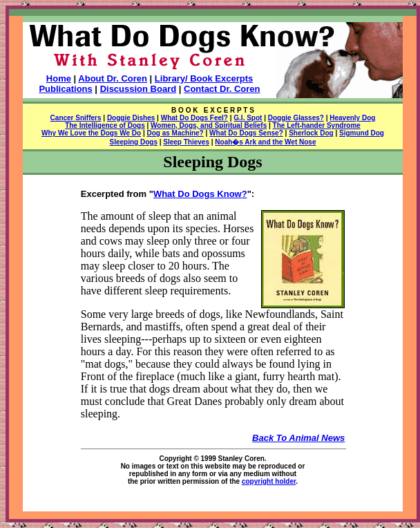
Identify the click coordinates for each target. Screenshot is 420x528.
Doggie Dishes (131, 118)
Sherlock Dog (311, 133)
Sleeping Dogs (133, 142)
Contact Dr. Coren (222, 89)
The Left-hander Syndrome (317, 125)
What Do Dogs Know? (200, 194)
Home (59, 78)
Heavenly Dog (352, 118)
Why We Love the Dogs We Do (91, 133)
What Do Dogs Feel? (194, 118)
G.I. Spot (248, 118)
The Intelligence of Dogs (105, 125)
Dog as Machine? (175, 133)
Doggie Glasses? (296, 118)
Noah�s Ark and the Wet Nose (265, 142)
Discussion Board (139, 89)
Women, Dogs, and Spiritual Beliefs (209, 125)
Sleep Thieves (186, 142)
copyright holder (269, 481)
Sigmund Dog (362, 133)
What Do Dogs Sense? (246, 133)
